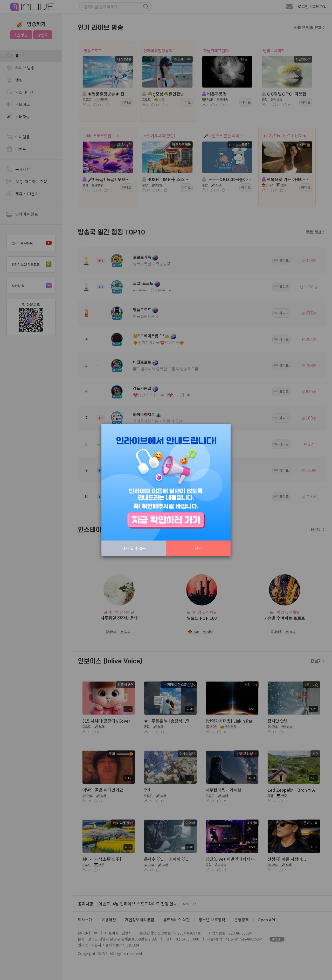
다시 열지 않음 (134, 548)
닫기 (198, 548)
